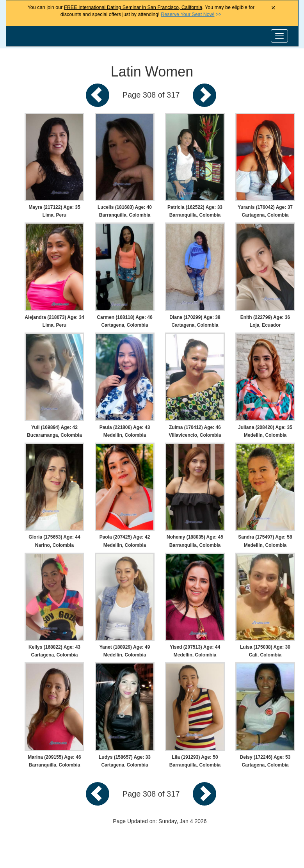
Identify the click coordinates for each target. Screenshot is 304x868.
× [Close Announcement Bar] (273, 8)
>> (191, 14)
